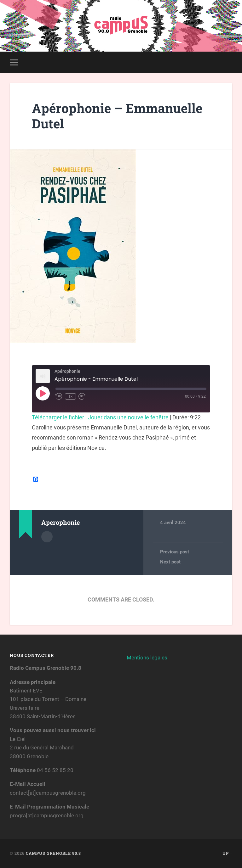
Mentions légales (147, 658)
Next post (170, 562)
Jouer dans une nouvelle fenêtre (128, 417)
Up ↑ (227, 853)
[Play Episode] (43, 393)
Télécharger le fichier (58, 417)
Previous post (175, 552)
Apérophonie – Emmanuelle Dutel (117, 116)
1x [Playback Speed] (70, 396)
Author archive (47, 537)
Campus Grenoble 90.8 (53, 853)
